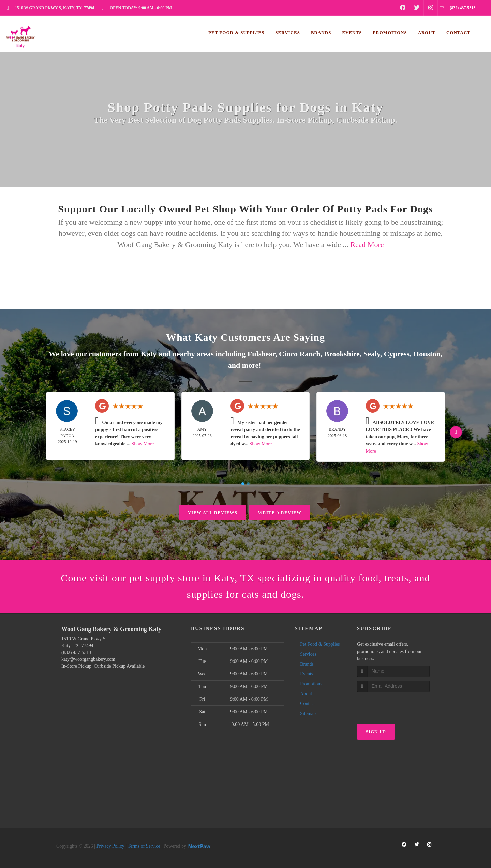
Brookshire (342, 354)
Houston (427, 354)
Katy (149, 354)
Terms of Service (144, 846)
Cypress (397, 354)
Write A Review (280, 512)
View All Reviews (213, 512)
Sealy (372, 354)
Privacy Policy (110, 846)
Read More (367, 245)
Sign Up (376, 732)
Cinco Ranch (300, 354)
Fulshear (261, 354)
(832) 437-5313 (76, 652)
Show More (143, 444)
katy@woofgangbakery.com (88, 659)
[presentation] (393, 705)
